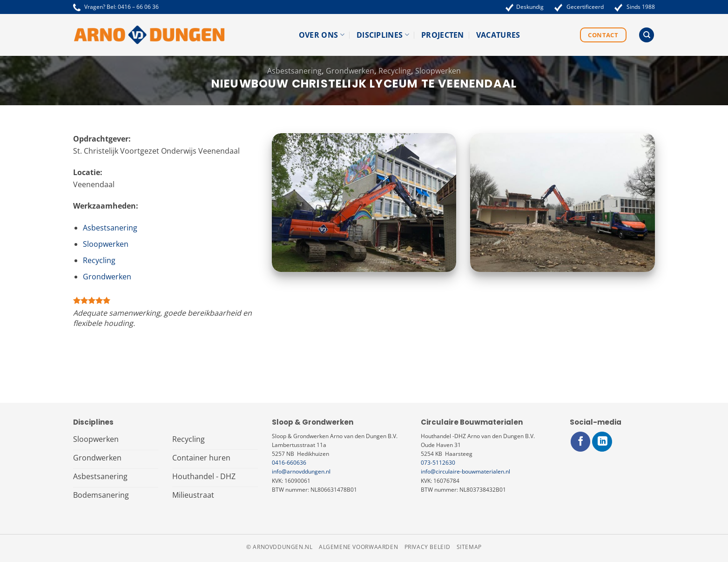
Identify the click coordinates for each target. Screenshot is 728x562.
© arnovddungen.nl (279, 547)
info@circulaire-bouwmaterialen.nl (465, 471)
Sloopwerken (438, 71)
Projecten (443, 35)
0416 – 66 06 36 (138, 7)
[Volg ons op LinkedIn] (602, 442)
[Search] (647, 35)
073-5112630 (438, 463)
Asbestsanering (294, 71)
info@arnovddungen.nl (301, 471)
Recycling (395, 71)
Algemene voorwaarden (358, 547)
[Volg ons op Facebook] (581, 442)
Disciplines (383, 35)
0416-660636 (289, 463)
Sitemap (469, 547)
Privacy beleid (428, 547)
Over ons (322, 35)
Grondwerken (350, 71)
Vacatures (498, 35)
